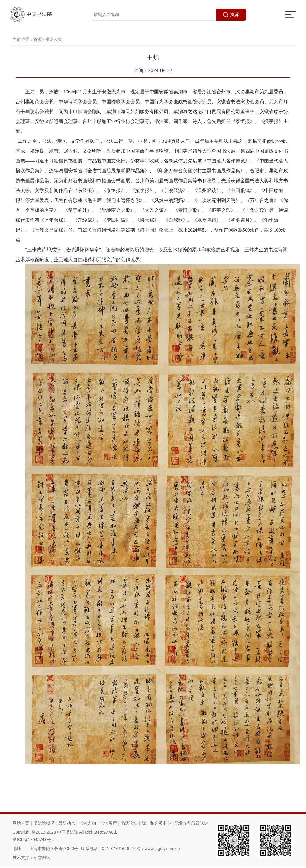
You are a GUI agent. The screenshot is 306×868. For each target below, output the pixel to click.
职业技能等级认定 (192, 824)
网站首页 (21, 824)
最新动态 (67, 824)
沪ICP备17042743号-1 (33, 840)
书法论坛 (129, 824)
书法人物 (54, 47)
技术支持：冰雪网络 (31, 858)
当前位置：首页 (27, 47)
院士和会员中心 (156, 824)
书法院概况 (44, 824)
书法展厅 (108, 824)
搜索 (231, 15)
